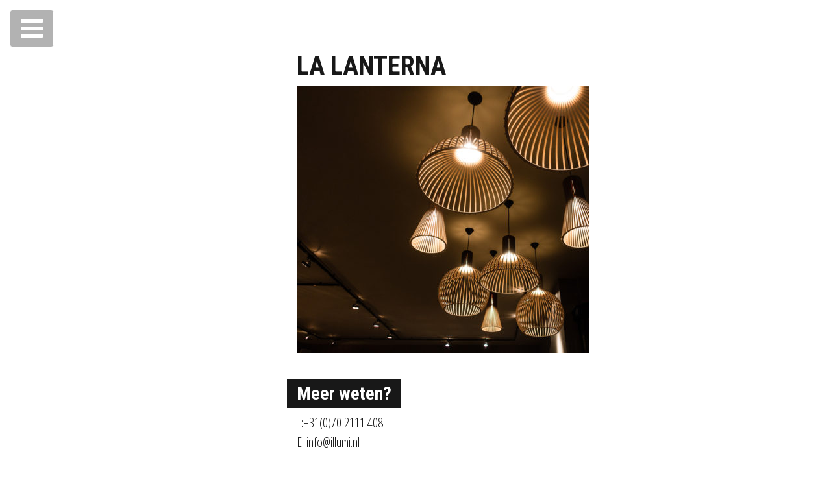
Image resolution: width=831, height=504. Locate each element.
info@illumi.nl (333, 442)
